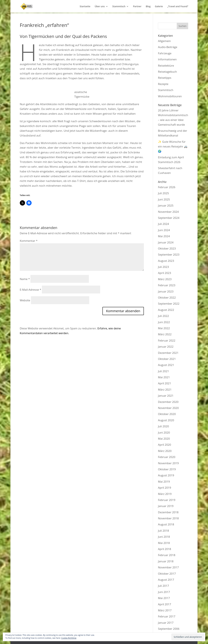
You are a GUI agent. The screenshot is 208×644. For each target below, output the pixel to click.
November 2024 (168, 212)
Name (25, 279)
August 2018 (166, 524)
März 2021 (165, 390)
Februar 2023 (167, 285)
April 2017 (164, 604)
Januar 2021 (166, 396)
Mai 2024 (164, 236)
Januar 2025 (166, 205)
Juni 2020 (164, 432)
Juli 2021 (163, 371)
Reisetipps (165, 78)
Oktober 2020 (167, 414)
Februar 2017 (167, 616)
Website (25, 300)
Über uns (100, 7)
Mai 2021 (164, 377)
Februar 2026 (167, 187)
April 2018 (164, 549)
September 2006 (169, 629)
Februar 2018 (167, 555)
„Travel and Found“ (178, 7)
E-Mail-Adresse (31, 290)
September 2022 (169, 304)
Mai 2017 (164, 598)
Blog (148, 7)
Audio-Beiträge (168, 47)
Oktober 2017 (167, 574)
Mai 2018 (164, 543)
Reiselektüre (166, 66)
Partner (137, 7)
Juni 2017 (164, 592)
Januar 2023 (166, 291)
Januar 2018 (166, 561)
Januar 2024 (166, 242)
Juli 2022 (163, 316)
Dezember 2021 (168, 353)
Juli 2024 (163, 224)
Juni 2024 (164, 230)
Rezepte (163, 84)
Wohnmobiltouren (170, 96)
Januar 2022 (166, 347)
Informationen (167, 59)
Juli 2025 (163, 193)
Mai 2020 (164, 439)
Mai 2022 (164, 328)
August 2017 (166, 580)
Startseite (85, 7)
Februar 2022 (167, 340)
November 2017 (168, 567)
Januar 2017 (166, 623)
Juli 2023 (163, 267)
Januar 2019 (166, 506)
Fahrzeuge (165, 53)
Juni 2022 (164, 322)
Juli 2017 (163, 586)
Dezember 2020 (168, 402)
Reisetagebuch (167, 72)
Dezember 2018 (168, 512)
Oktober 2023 (167, 248)
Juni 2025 (164, 199)
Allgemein (164, 41)
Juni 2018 (164, 537)
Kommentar (29, 241)
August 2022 (166, 310)
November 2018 (168, 518)
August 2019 (166, 475)
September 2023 (169, 254)
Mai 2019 (164, 482)
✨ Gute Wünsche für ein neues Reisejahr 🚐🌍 (173, 146)
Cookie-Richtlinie (69, 638)
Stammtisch (119, 7)
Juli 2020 (163, 426)
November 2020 (168, 408)
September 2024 (169, 218)
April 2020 (164, 445)
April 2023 (164, 273)
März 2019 (165, 494)
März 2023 (165, 279)
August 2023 (166, 261)
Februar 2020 (167, 457)
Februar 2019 (167, 500)
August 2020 (166, 420)
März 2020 (165, 451)
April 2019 (164, 488)
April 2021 (164, 383)
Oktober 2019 (167, 469)
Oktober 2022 (167, 297)
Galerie (159, 7)
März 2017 (165, 610)
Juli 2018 (163, 531)
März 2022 (165, 334)
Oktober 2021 (167, 359)
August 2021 (166, 365)
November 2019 (168, 463)
